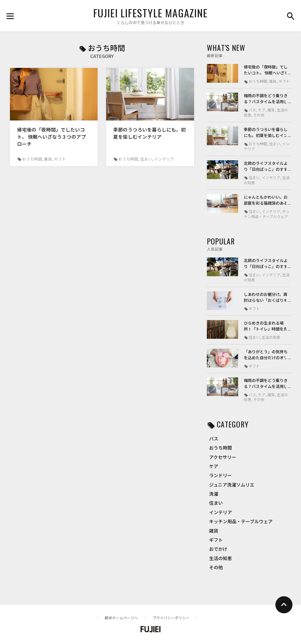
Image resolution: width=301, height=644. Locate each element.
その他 (216, 567)
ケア (214, 466)
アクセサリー (223, 457)
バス (214, 439)
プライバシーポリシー (171, 618)
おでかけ (218, 549)
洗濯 (214, 494)
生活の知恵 (220, 558)
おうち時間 (220, 448)
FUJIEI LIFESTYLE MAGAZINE (151, 13)
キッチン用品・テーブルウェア (241, 521)
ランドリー (220, 475)
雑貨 (214, 531)
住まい (216, 503)
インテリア (220, 512)
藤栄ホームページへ (121, 618)
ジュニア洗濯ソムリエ (232, 485)
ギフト (216, 540)
